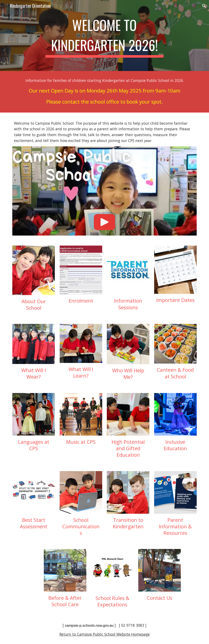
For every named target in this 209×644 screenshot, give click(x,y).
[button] (5, 6)
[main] (104, 35)
